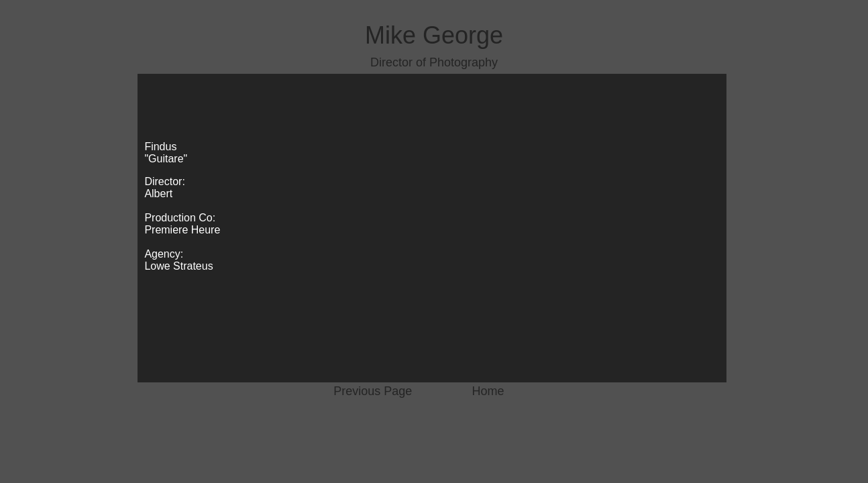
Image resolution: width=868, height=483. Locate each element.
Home (488, 391)
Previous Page (373, 391)
